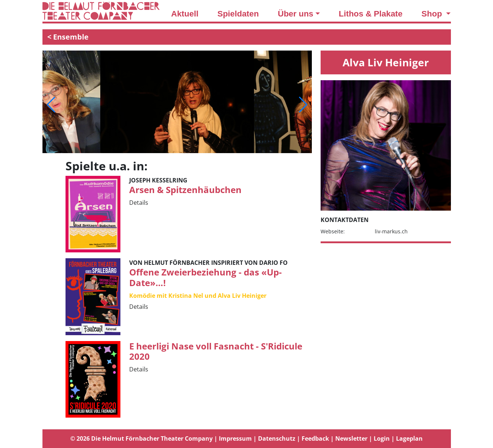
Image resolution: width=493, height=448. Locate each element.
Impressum (235, 438)
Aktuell (185, 14)
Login (382, 438)
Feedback (315, 438)
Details (139, 203)
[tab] (247, 439)
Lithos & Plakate (371, 14)
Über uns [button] (296, 14)
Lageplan (409, 438)
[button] (51, 105)
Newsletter (351, 438)
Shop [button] (433, 14)
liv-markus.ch (391, 231)
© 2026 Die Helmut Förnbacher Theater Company (141, 438)
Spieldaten (238, 14)
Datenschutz (277, 438)
